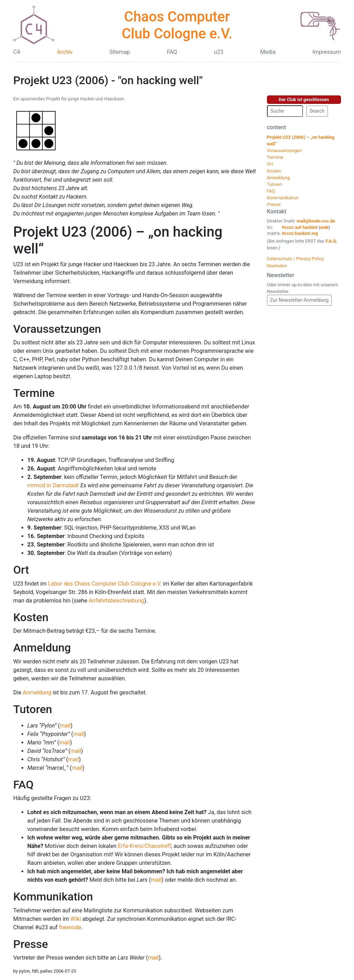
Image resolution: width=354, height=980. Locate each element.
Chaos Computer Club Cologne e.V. (177, 25)
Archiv (65, 52)
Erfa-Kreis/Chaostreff (144, 846)
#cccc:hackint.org (300, 233)
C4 (17, 52)
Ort (21, 570)
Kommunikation (53, 897)
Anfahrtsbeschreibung (117, 601)
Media (268, 52)
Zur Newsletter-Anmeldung (300, 300)
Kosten (31, 617)
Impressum (327, 52)
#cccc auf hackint (300, 227)
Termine (34, 393)
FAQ (172, 52)
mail (65, 726)
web (324, 227)
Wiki (76, 919)
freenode (70, 927)
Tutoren (33, 709)
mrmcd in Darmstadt (53, 485)
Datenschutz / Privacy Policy (296, 259)
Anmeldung (42, 648)
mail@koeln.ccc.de (316, 221)
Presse (31, 944)
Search (317, 111)
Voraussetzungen (57, 329)
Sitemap (120, 52)
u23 (219, 52)
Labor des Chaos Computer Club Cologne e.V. (105, 584)
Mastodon (277, 266)
